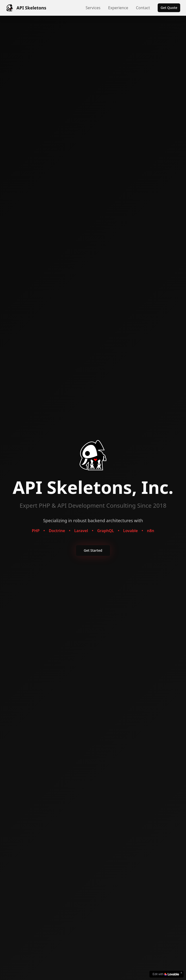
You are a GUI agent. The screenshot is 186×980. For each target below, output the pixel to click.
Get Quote (169, 8)
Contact (143, 8)
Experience (118, 8)
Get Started (93, 550)
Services (93, 8)
